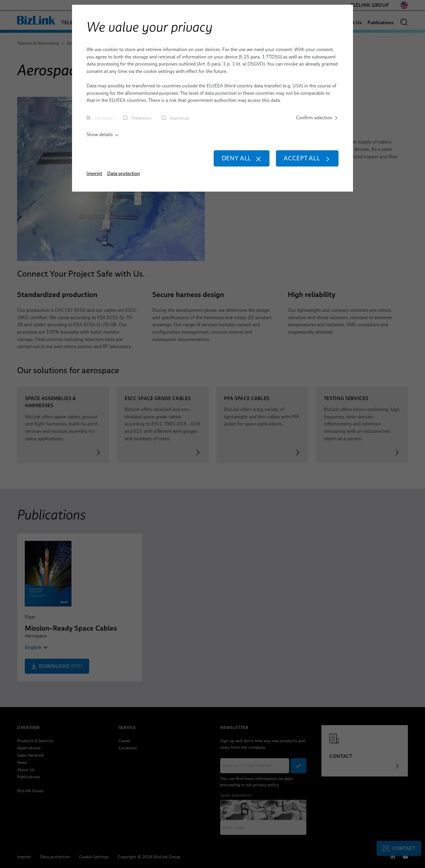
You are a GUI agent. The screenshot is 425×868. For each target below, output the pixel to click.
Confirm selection (317, 118)
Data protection (124, 173)
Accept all (307, 158)
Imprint (94, 173)
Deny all (242, 158)
